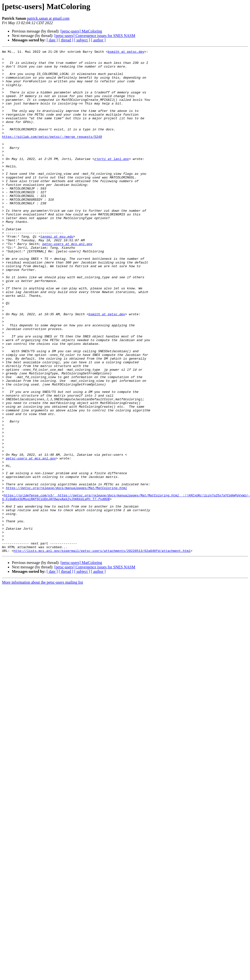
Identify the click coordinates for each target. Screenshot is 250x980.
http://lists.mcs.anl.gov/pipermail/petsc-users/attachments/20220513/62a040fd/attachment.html (102, 651)
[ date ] (52, 40)
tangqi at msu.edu (57, 274)
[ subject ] (82, 40)
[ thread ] (66, 40)
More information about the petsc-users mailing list (43, 683)
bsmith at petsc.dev (126, 52)
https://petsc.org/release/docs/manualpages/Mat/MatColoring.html (66, 576)
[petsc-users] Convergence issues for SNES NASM (95, 36)
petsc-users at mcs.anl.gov (67, 283)
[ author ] (98, 40)
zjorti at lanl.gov (111, 181)
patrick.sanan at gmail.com (48, 18)
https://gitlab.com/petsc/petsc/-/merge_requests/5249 (52, 154)
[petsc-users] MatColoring (81, 31)
